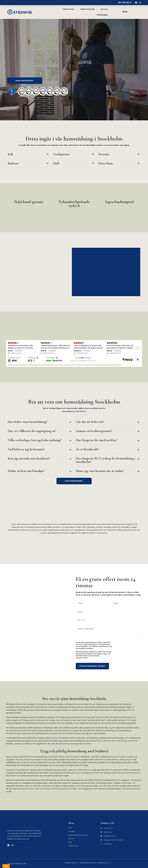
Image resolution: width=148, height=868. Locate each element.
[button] (29, 155)
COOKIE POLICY (103, 863)
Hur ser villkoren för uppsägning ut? (32, 431)
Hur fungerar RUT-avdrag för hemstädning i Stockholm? (105, 460)
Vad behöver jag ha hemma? (26, 449)
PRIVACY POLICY (71, 863)
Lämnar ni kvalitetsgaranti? (94, 431)
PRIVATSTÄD (69, 9)
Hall (56, 163)
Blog (70, 842)
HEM (70, 828)
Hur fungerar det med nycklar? (96, 440)
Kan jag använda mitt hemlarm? (29, 458)
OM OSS (104, 9)
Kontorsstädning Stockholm (78, 835)
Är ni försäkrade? (87, 449)
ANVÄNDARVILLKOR (87, 863)
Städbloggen (102, 15)
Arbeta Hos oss (73, 846)
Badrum (13, 163)
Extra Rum (106, 163)
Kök (10, 154)
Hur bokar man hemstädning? (28, 422)
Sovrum (104, 154)
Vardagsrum (61, 154)
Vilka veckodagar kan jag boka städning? (35, 440)
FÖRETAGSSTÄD (87, 9)
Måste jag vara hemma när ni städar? (100, 471)
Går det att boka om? (90, 422)
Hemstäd (71, 831)
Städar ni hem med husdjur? (26, 471)
